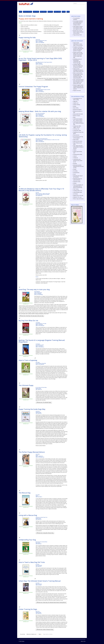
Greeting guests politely (78, 154)
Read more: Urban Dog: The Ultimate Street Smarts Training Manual (51, 602)
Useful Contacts (36, 12)
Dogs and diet (76, 140)
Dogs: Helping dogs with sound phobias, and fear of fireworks (78, 147)
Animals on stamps (57, 12)
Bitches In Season (77, 116)
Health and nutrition (24, 27)
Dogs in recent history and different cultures (29, 25)
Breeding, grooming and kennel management (53, 28)
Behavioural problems (77, 110)
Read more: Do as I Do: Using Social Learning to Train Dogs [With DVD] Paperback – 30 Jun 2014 (52, 79)
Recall (74, 174)
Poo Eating (75, 171)
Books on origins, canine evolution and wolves (29, 30)
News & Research (43, 12)
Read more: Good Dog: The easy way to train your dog (31, 316)
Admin (68, 12)
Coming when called (77, 131)
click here (44, 400)
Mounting (75, 164)
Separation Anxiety (77, 182)
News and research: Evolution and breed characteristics (55, 33)
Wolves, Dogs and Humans (78, 199)
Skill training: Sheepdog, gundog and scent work (53, 27)
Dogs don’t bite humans (78, 141)
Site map (64, 12)
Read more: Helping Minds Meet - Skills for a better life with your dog (51, 128)
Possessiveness (76, 173)
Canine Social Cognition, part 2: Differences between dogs (78, 123)
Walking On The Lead (77, 197)
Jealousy (75, 156)
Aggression (75, 101)
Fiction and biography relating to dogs (51, 30)
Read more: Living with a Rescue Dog (45, 533)
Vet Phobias (75, 194)
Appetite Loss (76, 103)
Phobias (75, 169)
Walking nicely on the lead (78, 196)
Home (21, 12)
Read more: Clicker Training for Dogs (45, 629)
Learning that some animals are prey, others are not (78, 161)
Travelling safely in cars (78, 191)
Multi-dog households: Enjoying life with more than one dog (78, 166)
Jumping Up (75, 158)
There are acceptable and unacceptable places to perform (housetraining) (78, 186)
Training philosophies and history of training (29, 33)
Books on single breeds (25, 28)
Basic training (76, 108)
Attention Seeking (77, 105)
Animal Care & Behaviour (27, 12)
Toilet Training (76, 189)
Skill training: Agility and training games (52, 25)
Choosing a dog (76, 129)
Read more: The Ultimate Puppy (44, 402)
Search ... (73, 2)
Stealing (75, 183)
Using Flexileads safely (78, 192)
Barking (75, 106)
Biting (74, 117)
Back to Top (83, 641)
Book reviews (50, 12)
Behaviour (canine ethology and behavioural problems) (31, 32)
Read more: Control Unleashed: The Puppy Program (48, 105)
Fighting (75, 150)
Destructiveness (76, 135)
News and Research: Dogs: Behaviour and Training (54, 32)
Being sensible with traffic (78, 114)
